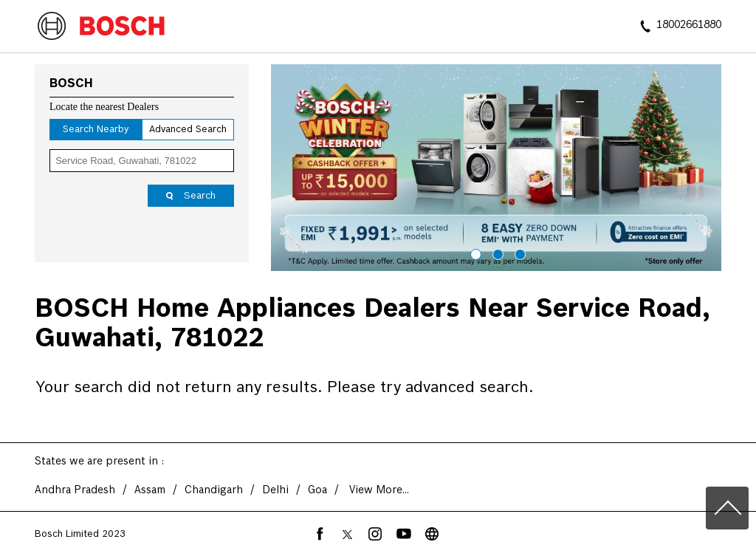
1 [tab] (474, 253)
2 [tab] (496, 253)
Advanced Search (188, 129)
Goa (317, 490)
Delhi (275, 490)
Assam (150, 490)
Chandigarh (214, 490)
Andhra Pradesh (75, 490)
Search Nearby (96, 129)
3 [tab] (518, 253)
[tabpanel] (496, 168)
